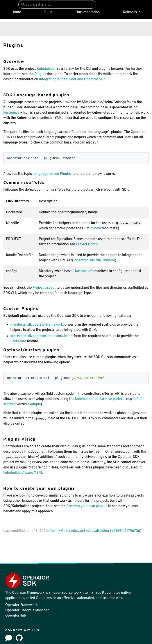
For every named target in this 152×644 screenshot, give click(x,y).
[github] (19, 638)
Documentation (88, 12)
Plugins (40, 74)
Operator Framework (21, 605)
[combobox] (57, 4)
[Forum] (9, 638)
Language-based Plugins (52, 174)
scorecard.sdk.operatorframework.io (39, 336)
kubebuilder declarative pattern (100, 399)
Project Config (87, 244)
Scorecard (18, 341)
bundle (96, 228)
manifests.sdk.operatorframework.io (38, 325)
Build (48, 12)
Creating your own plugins (87, 506)
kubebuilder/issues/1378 (23, 473)
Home (16, 12)
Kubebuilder (46, 69)
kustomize (11, 113)
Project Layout (44, 288)
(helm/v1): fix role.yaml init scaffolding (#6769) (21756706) (95, 531)
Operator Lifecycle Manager (27, 610)
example (34, 404)
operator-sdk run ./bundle (95, 260)
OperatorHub (16, 616)
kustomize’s (84, 271)
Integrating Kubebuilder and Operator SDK (72, 79)
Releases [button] (130, 12)
